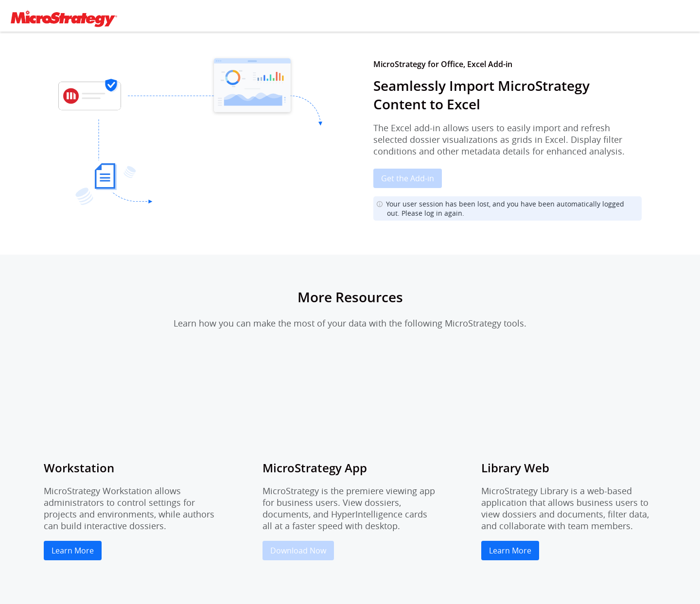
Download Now (298, 551)
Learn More (73, 551)
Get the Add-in (408, 178)
